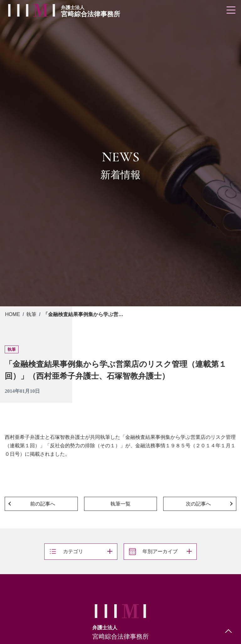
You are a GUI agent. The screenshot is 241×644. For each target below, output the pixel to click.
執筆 (31, 314)
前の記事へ (43, 504)
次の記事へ (198, 504)
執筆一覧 (120, 504)
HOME (13, 314)
